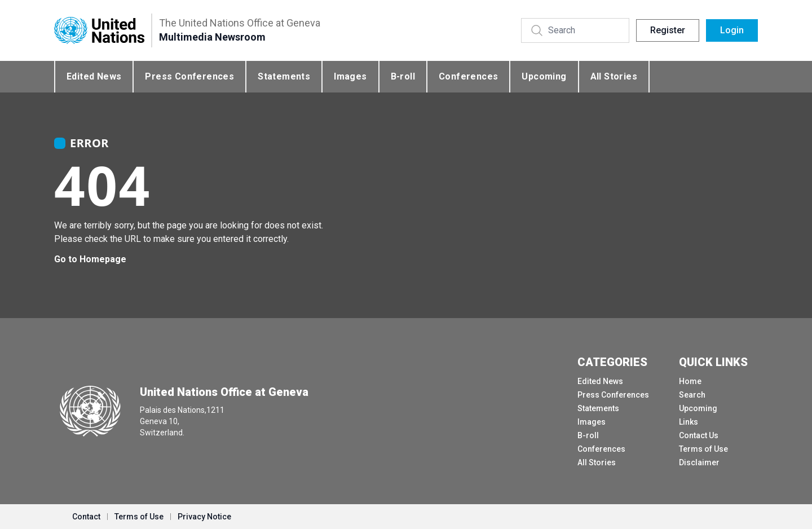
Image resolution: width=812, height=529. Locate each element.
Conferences (468, 76)
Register (668, 30)
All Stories (614, 76)
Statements (284, 76)
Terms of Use (703, 449)
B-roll (403, 76)
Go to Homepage (90, 259)
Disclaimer (699, 462)
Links (689, 422)
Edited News (94, 76)
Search (692, 395)
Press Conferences (189, 76)
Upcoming (544, 76)
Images (350, 76)
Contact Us (699, 435)
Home (690, 381)
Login (732, 30)
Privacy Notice (204, 517)
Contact (86, 517)
